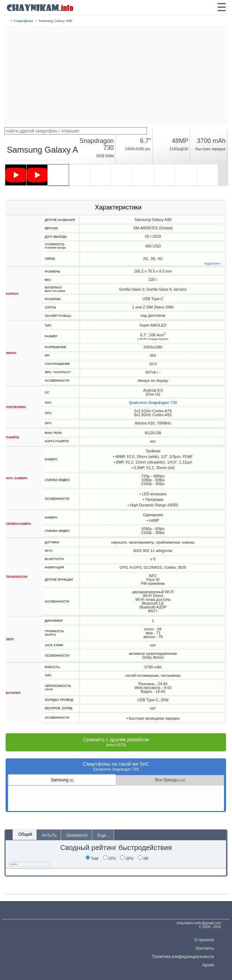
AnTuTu (49, 835)
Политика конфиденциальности (183, 957)
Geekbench (77, 835)
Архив (208, 965)
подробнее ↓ (213, 264)
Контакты (205, 948)
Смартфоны (23, 21)
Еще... (103, 835)
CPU (109, 859)
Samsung (62, 780)
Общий (25, 834)
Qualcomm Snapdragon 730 (153, 403)
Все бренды (170, 780)
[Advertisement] (116, 75)
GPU (127, 859)
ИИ (143, 859)
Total (92, 859)
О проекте (204, 940)
